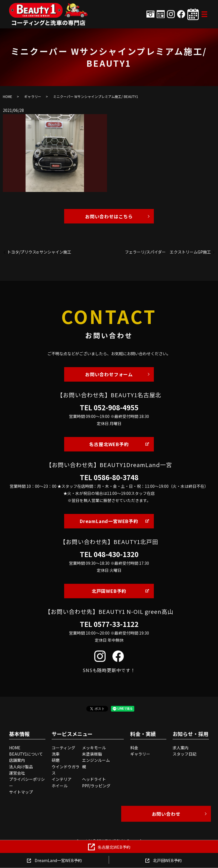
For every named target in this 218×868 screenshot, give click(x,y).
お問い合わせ (166, 814)
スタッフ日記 (185, 754)
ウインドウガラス (66, 770)
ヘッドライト (94, 779)
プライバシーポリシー (27, 782)
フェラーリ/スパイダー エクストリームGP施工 (168, 252)
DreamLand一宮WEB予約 (109, 521)
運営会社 (17, 773)
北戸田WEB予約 (109, 591)
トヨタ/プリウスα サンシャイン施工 (39, 252)
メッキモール (94, 748)
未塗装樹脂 (92, 754)
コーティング (63, 748)
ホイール (60, 786)
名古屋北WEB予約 (109, 444)
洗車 (56, 754)
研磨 (56, 760)
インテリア (62, 779)
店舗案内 (17, 760)
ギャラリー (33, 96)
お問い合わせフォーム (109, 374)
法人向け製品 (21, 767)
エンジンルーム (96, 760)
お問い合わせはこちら (109, 216)
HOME (8, 96)
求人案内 (181, 748)
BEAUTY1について (26, 754)
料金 (134, 748)
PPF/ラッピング (96, 786)
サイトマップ (21, 792)
